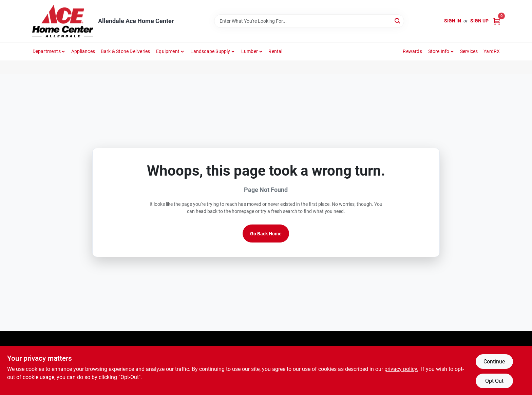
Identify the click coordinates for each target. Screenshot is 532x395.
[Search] (398, 21)
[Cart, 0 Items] (497, 21)
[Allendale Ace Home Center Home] (63, 21)
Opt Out (494, 381)
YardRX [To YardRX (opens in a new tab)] (492, 51)
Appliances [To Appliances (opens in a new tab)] (83, 51)
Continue (494, 362)
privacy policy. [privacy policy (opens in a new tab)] (401, 369)
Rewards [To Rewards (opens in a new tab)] (412, 51)
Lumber (250, 51)
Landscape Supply (210, 51)
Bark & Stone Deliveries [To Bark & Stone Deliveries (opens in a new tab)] (126, 51)
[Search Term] (309, 21)
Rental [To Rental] (275, 51)
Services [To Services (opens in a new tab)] (469, 51)
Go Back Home (266, 234)
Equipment (168, 51)
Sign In (453, 21)
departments (47, 51)
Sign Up (479, 21)
